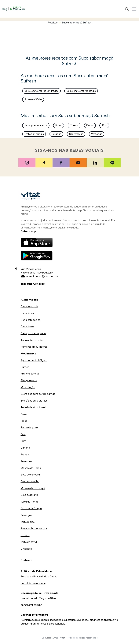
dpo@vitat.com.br (31, 605)
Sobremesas (76, 134)
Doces (90, 125)
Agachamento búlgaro (34, 360)
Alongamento (29, 380)
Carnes (74, 125)
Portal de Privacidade (33, 583)
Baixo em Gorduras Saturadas (41, 91)
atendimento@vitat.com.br (42, 276)
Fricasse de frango (31, 508)
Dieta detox (27, 326)
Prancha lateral (30, 374)
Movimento (28, 353)
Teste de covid (29, 542)
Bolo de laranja (30, 495)
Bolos (59, 125)
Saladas (56, 134)
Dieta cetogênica (31, 320)
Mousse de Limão (31, 468)
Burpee (25, 367)
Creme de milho (30, 481)
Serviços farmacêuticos (34, 528)
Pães (104, 125)
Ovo (23, 434)
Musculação (28, 387)
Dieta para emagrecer (33, 333)
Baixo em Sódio (33, 99)
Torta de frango (30, 502)
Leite (23, 441)
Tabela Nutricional (33, 407)
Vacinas (25, 535)
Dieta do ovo (28, 313)
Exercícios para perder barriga (38, 394)
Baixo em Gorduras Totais (81, 91)
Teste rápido (28, 522)
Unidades (26, 549)
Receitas (53, 23)
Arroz (24, 414)
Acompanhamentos (36, 125)
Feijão (24, 421)
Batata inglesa (29, 427)
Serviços (26, 515)
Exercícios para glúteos (34, 401)
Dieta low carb (29, 306)
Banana (25, 448)
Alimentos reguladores (34, 347)
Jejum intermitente (32, 340)
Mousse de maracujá (33, 488)
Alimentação (29, 300)
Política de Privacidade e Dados (39, 576)
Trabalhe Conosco (33, 284)
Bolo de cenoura (30, 475)
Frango (25, 454)
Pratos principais (34, 134)
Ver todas (97, 134)
